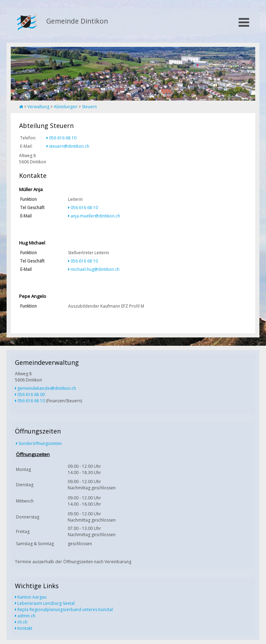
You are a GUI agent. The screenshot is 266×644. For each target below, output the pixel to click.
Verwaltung (38, 107)
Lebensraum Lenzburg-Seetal (46, 603)
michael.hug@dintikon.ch (95, 269)
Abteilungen (66, 107)
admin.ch (26, 616)
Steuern (89, 107)
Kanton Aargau (32, 597)
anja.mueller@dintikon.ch (95, 216)
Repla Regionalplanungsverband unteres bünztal (65, 609)
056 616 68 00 (31, 394)
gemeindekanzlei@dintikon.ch (47, 388)
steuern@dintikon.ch (69, 146)
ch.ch (22, 622)
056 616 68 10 (63, 138)
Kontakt (25, 628)
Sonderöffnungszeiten (40, 443)
